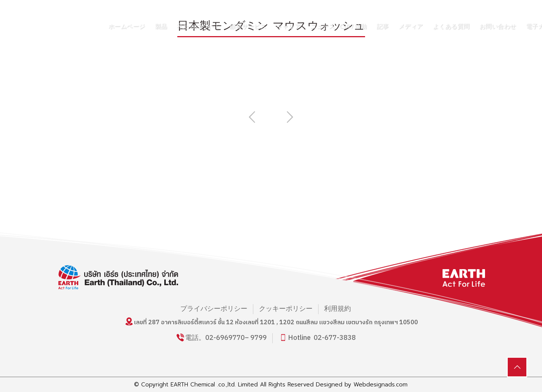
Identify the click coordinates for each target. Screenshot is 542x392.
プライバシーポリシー (214, 309)
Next (290, 117)
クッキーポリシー (286, 309)
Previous (252, 117)
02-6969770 (225, 338)
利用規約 (337, 309)
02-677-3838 (335, 338)
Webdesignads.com (381, 385)
